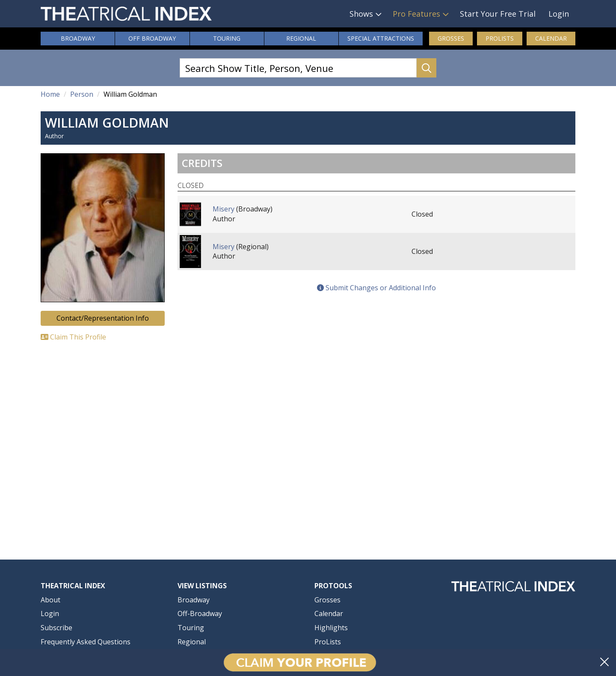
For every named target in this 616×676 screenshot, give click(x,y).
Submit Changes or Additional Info (376, 288)
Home (50, 94)
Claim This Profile (73, 337)
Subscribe (56, 628)
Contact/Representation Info (103, 318)
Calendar (551, 38)
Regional (301, 38)
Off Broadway (152, 38)
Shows (361, 14)
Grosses (451, 38)
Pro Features (416, 14)
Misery (224, 209)
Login (559, 14)
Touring (227, 38)
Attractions (381, 39)
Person (82, 94)
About (50, 600)
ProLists (500, 38)
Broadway (78, 38)
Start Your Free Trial (498, 14)
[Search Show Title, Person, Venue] (298, 68)
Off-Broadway (200, 613)
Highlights (331, 628)
